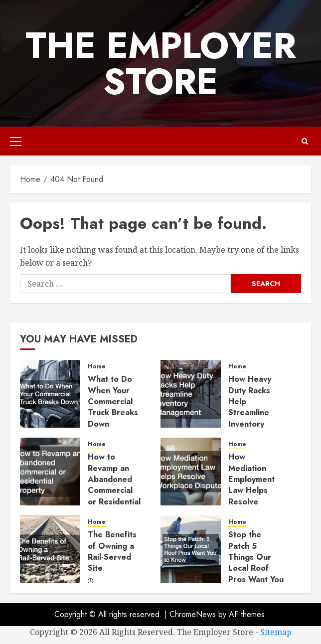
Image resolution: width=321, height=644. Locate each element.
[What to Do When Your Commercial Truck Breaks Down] (50, 394)
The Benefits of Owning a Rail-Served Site (112, 551)
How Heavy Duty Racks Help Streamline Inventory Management (253, 407)
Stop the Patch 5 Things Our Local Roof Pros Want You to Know (256, 563)
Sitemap (276, 632)
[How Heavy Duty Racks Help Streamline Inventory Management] (191, 394)
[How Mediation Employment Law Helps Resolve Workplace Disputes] (191, 472)
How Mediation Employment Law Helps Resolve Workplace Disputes (251, 490)
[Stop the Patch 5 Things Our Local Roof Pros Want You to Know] (191, 549)
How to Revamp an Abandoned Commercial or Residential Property (114, 485)
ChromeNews (193, 614)
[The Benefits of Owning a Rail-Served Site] (50, 549)
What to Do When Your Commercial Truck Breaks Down (113, 402)
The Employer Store (161, 63)
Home (97, 367)
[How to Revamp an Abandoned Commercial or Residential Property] (50, 472)
